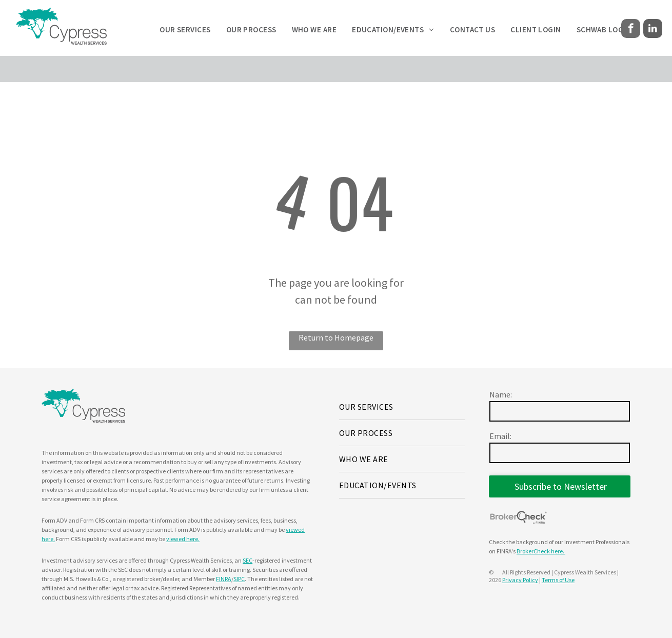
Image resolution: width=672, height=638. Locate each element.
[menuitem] (185, 30)
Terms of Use (558, 580)
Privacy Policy (520, 580)
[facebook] (631, 30)
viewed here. (183, 539)
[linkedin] (653, 30)
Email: (500, 436)
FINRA (224, 579)
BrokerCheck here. (541, 551)
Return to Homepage (336, 337)
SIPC (239, 579)
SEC (248, 560)
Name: (501, 394)
